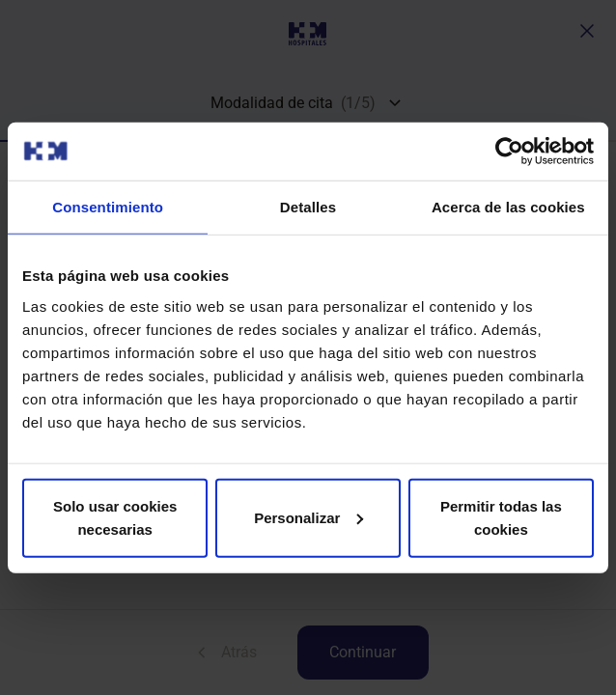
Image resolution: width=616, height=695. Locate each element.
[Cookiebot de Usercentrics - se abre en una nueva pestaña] (509, 152)
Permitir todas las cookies (501, 517)
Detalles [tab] (308, 207)
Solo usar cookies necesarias (115, 517)
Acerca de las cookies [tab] (508, 207)
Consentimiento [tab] (108, 207)
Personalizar (308, 517)
